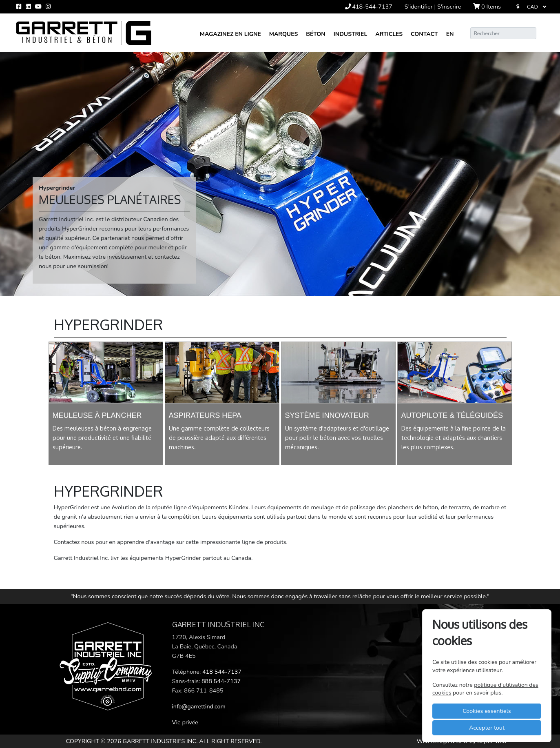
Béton (315, 34)
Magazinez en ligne (230, 34)
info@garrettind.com (199, 706)
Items (487, 7)
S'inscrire (449, 7)
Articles (389, 34)
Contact (424, 34)
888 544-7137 (221, 681)
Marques (283, 34)
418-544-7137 (369, 7)
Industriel (351, 34)
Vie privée (185, 722)
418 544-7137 (222, 672)
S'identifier (419, 7)
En (450, 34)
